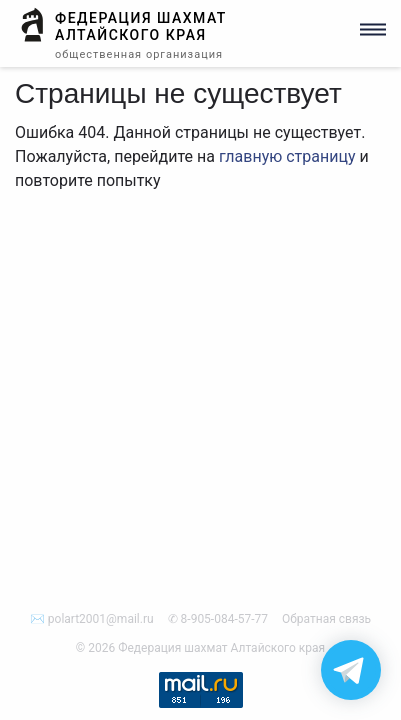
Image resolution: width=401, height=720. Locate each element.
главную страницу (287, 156)
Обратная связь (326, 619)
